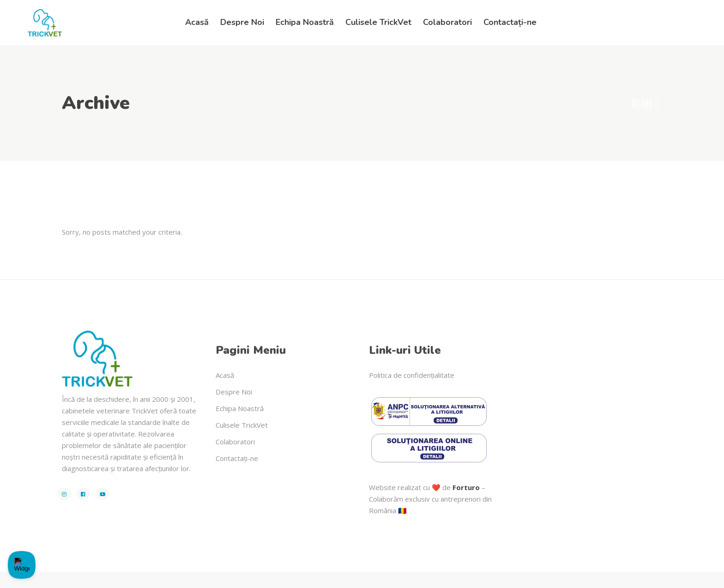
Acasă (225, 375)
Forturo (466, 487)
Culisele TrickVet (242, 425)
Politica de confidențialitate (412, 375)
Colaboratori (235, 442)
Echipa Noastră (240, 408)
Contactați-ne (237, 458)
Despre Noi (234, 392)
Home (642, 103)
